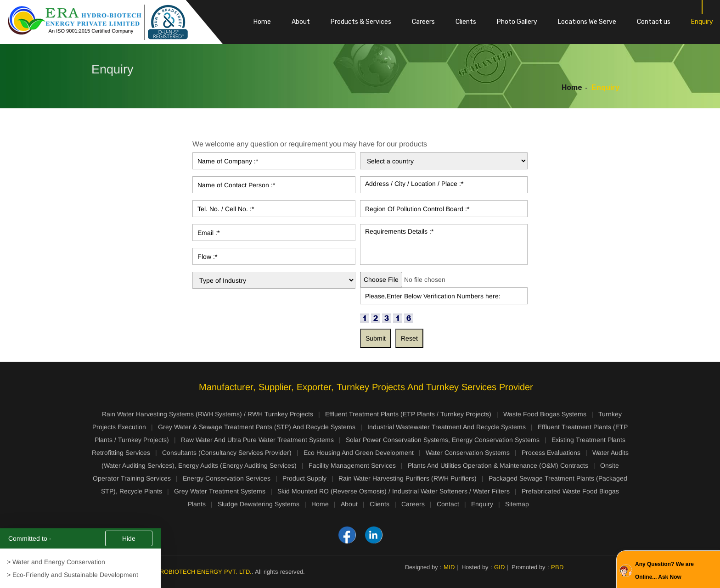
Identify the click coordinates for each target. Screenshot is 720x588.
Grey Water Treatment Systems (220, 491)
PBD (557, 567)
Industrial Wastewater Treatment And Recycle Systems (447, 427)
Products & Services (361, 22)
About (301, 22)
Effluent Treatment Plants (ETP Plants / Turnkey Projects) (408, 414)
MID (449, 567)
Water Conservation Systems (468, 453)
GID (499, 567)
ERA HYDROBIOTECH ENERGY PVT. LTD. (193, 572)
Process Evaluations (551, 453)
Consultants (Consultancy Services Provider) (227, 453)
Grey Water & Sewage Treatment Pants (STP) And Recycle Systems (257, 427)
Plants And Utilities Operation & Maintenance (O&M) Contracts (498, 465)
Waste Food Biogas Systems (545, 414)
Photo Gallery (517, 22)
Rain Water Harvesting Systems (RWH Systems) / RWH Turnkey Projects (208, 414)
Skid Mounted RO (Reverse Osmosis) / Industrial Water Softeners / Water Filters (394, 491)
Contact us (654, 22)
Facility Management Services (352, 465)
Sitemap (517, 504)
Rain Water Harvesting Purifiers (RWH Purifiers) (408, 478)
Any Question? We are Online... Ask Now (664, 571)
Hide (129, 539)
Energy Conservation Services (227, 478)
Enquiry (702, 22)
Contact (448, 504)
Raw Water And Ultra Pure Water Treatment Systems (257, 440)
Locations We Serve (587, 22)
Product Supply (304, 478)
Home (262, 22)
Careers (423, 22)
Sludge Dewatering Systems (259, 504)
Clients (466, 22)
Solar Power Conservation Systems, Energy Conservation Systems (443, 440)
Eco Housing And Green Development (359, 453)
